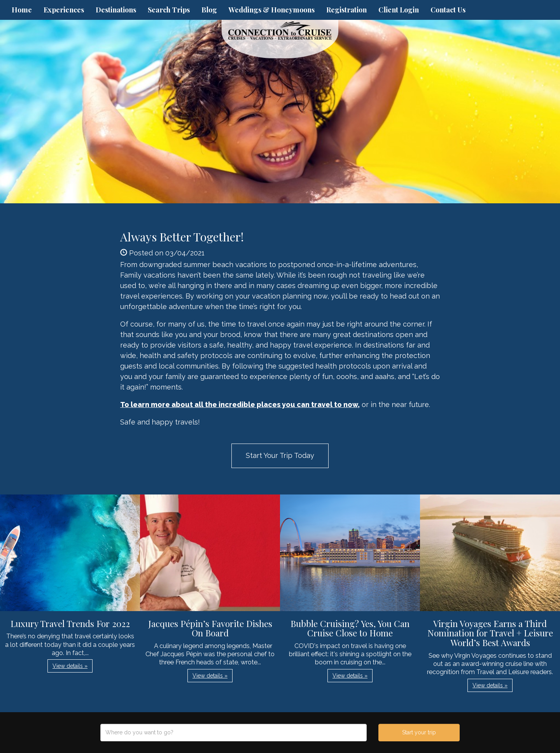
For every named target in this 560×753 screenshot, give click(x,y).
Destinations (116, 10)
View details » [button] (70, 666)
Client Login (399, 10)
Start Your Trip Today (280, 455)
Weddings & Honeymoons (272, 10)
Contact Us (448, 10)
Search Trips (169, 10)
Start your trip (419, 732)
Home (22, 10)
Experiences (64, 10)
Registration (346, 10)
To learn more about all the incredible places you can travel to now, (240, 404)
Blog (209, 10)
